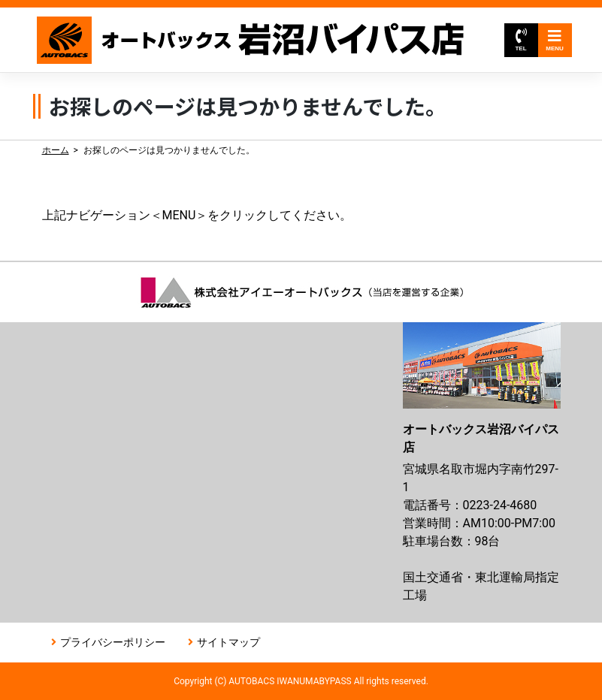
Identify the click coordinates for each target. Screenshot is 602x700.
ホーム (56, 150)
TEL (520, 40)
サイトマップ (228, 642)
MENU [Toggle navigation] (555, 40)
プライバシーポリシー (113, 642)
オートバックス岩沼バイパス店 (251, 40)
